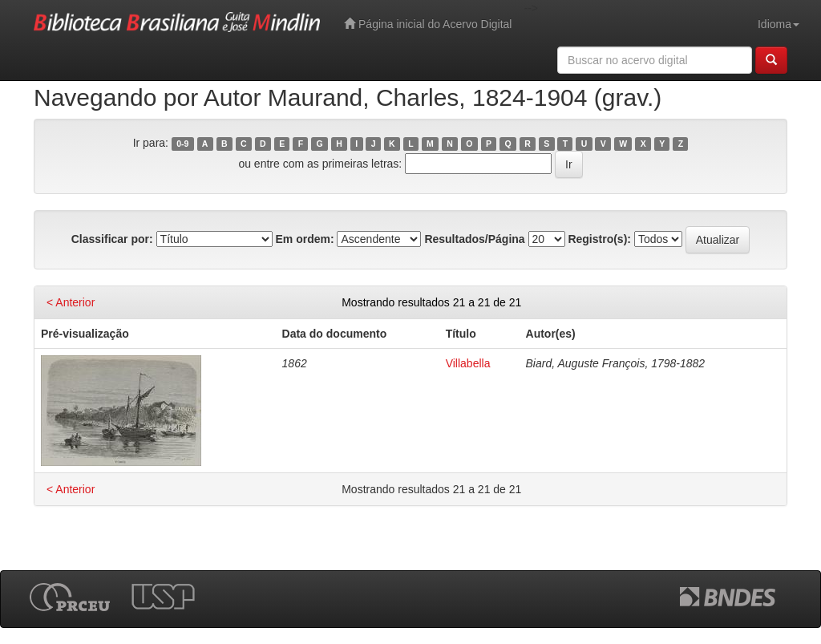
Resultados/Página (474, 239)
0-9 (182, 144)
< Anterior (71, 302)
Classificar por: (112, 239)
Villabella (468, 363)
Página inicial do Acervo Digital (428, 24)
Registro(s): (599, 239)
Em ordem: (304, 239)
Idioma (779, 24)
